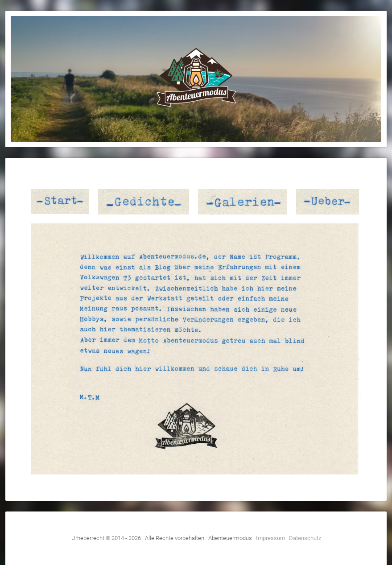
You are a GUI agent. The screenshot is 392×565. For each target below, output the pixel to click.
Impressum (270, 538)
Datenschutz (305, 538)
